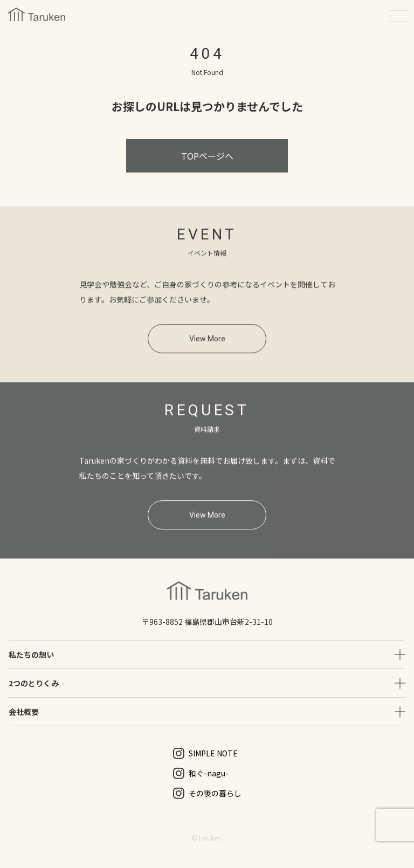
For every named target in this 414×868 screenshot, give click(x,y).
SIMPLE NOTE (205, 753)
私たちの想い (31, 655)
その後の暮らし (207, 793)
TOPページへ (207, 156)
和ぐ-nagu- (201, 773)
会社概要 (24, 712)
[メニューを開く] (398, 16)
